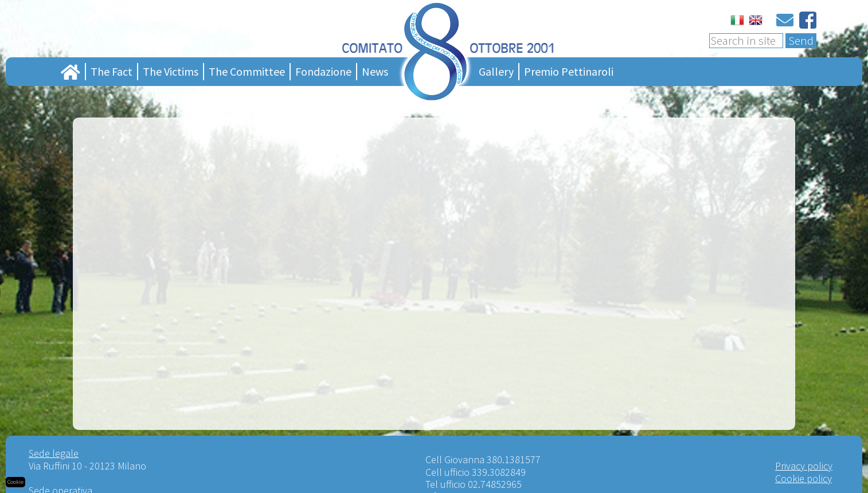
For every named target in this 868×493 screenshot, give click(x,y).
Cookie (15, 482)
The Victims (171, 71)
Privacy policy (804, 466)
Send (801, 41)
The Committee (247, 71)
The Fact (112, 71)
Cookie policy (804, 478)
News (375, 71)
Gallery (496, 71)
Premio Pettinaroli (569, 71)
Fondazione (323, 71)
